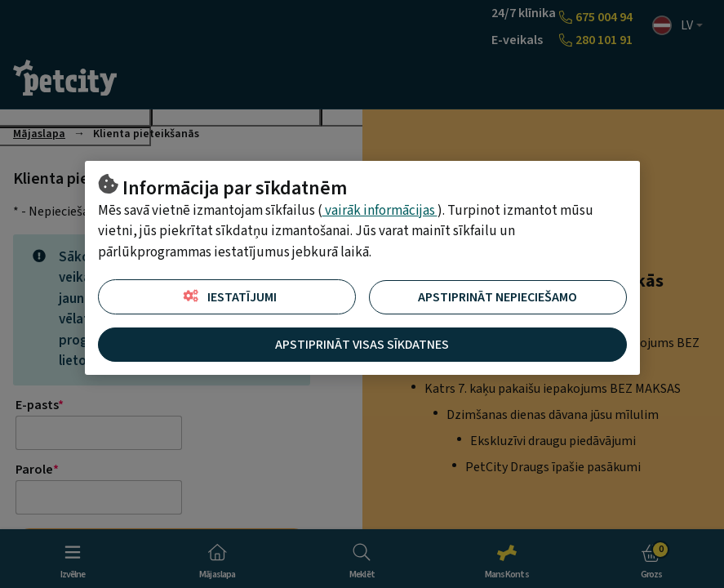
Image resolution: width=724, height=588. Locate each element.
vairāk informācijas (380, 211)
